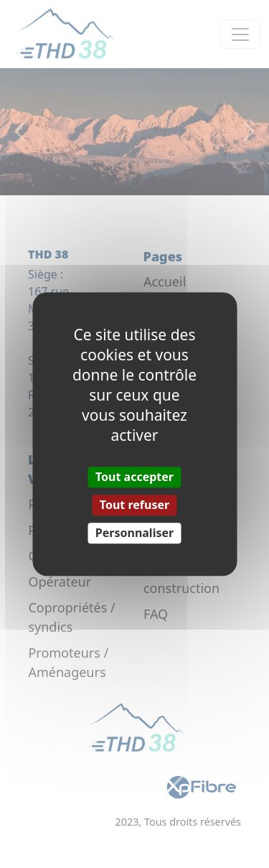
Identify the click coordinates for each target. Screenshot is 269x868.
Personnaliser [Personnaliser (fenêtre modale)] (134, 533)
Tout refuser (134, 505)
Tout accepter (134, 477)
